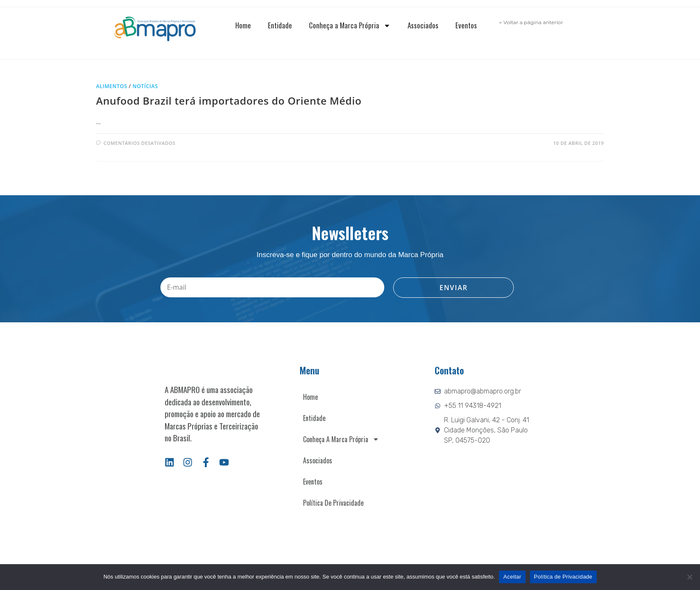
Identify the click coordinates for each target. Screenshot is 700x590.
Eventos (466, 25)
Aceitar (512, 577)
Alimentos (112, 86)
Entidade (280, 25)
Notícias (145, 86)
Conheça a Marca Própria (350, 26)
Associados (423, 25)
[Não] (689, 577)
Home (243, 25)
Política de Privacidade (333, 503)
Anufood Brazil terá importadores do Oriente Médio (229, 101)
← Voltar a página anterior (531, 22)
